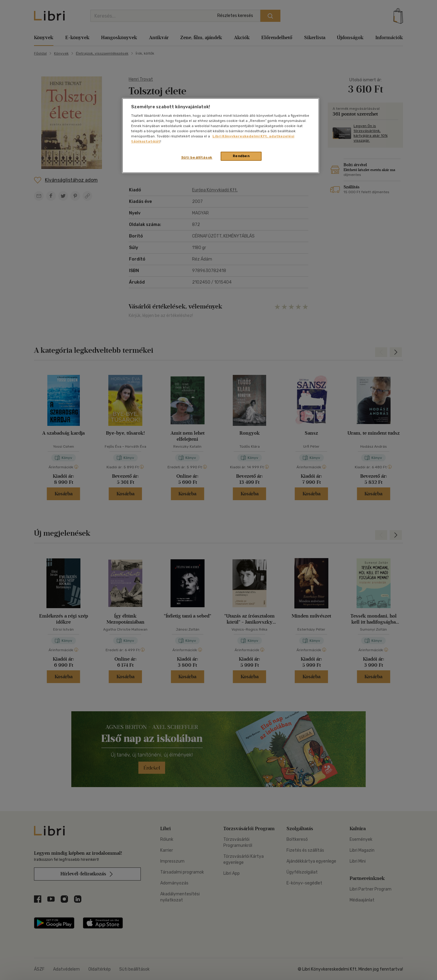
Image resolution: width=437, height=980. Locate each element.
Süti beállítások (197, 157)
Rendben (241, 156)
